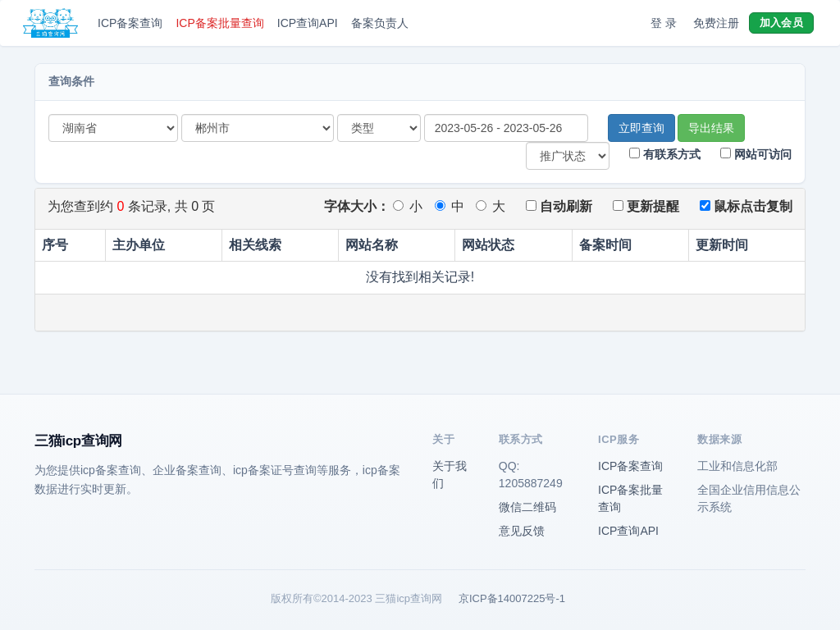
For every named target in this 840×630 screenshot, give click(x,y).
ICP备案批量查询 (219, 23)
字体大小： (357, 206)
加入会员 (781, 23)
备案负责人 (380, 23)
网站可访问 (756, 154)
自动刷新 (559, 206)
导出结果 (711, 128)
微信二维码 (527, 507)
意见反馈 (522, 531)
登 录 (664, 23)
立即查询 (641, 128)
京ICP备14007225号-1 (512, 598)
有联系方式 (665, 154)
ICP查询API (308, 23)
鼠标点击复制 (746, 206)
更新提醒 (646, 206)
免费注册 (716, 23)
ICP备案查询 (130, 23)
